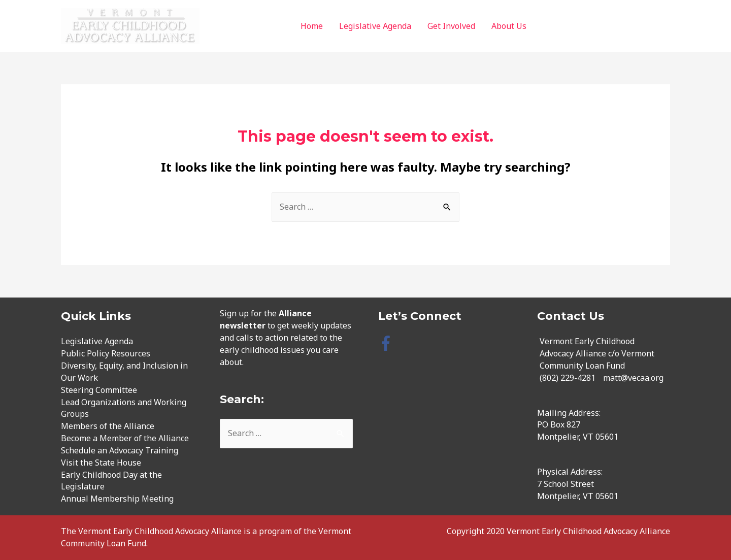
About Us (509, 26)
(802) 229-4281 (568, 378)
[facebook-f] (388, 343)
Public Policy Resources (106, 353)
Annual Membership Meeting (117, 499)
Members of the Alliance (108, 426)
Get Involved (451, 26)
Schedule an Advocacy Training (120, 450)
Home (312, 26)
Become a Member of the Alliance (125, 438)
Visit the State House (101, 463)
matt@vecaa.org (633, 378)
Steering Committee (99, 390)
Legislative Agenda (375, 26)
